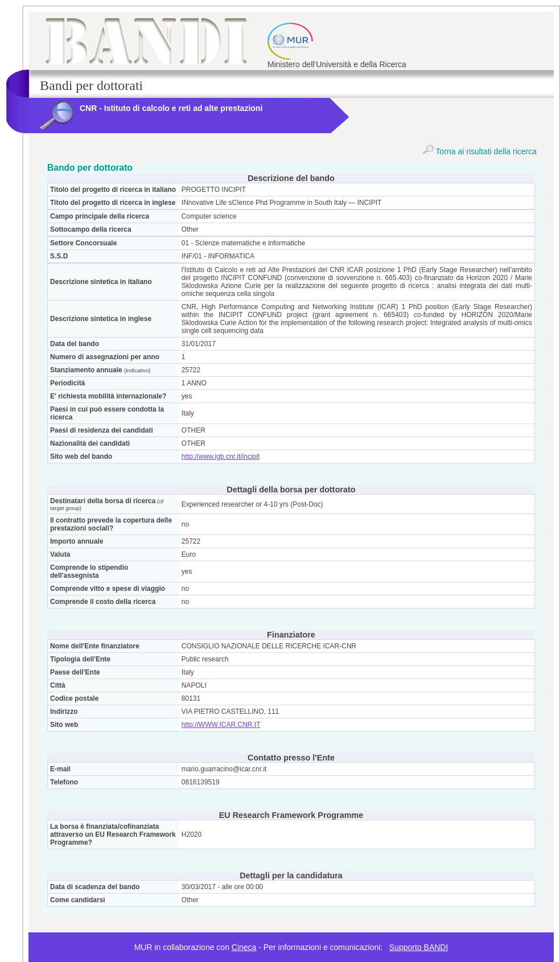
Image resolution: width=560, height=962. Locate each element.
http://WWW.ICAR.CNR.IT (221, 725)
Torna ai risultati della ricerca (479, 151)
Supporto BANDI (419, 947)
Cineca (244, 947)
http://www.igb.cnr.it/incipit (221, 457)
